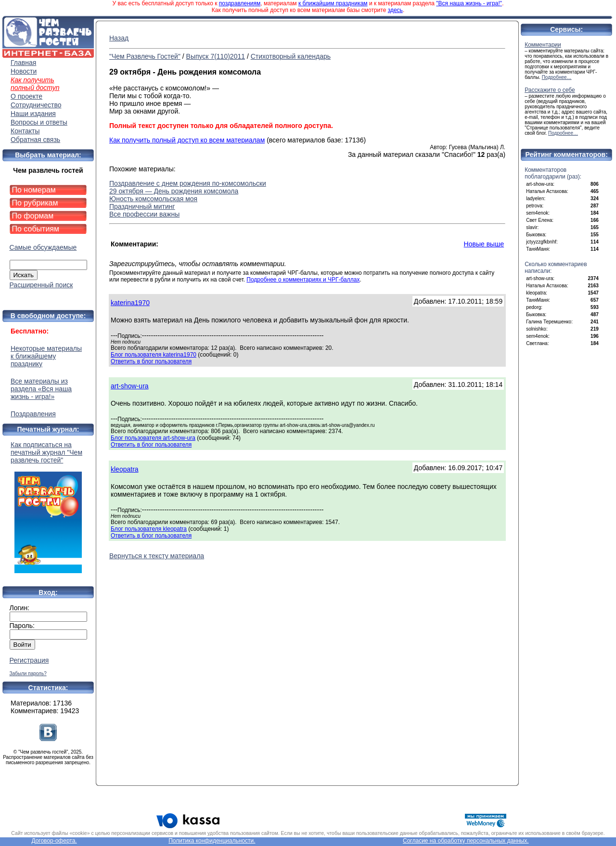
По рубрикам (35, 203)
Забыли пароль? (28, 673)
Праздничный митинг (142, 206)
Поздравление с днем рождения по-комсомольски (188, 183)
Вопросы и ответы (39, 122)
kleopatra (125, 469)
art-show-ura (130, 386)
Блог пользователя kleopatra (149, 529)
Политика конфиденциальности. (212, 841)
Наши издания (33, 114)
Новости (24, 71)
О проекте (26, 96)
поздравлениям (240, 3)
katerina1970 (130, 303)
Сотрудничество (36, 105)
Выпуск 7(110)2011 (216, 56)
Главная (23, 63)
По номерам (34, 190)
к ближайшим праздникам (333, 3)
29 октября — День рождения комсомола (174, 191)
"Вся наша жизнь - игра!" (469, 3)
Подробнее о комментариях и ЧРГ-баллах (303, 280)
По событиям (36, 229)
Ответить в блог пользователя (151, 361)
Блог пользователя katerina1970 (154, 355)
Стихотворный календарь (291, 56)
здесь (395, 10)
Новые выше (484, 244)
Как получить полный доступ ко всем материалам (187, 140)
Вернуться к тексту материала (157, 556)
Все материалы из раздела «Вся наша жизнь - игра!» (41, 389)
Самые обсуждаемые (43, 247)
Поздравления (33, 414)
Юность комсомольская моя (153, 199)
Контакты (25, 131)
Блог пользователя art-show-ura (153, 438)
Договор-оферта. (54, 841)
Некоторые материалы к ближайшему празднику (46, 356)
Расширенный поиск (41, 285)
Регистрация (29, 660)
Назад (119, 38)
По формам (33, 216)
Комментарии (543, 45)
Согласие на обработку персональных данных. (466, 841)
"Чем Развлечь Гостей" (145, 56)
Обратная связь (35, 140)
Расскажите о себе (550, 90)
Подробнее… (557, 77)
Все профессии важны (144, 214)
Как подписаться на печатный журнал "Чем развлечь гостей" (48, 507)
